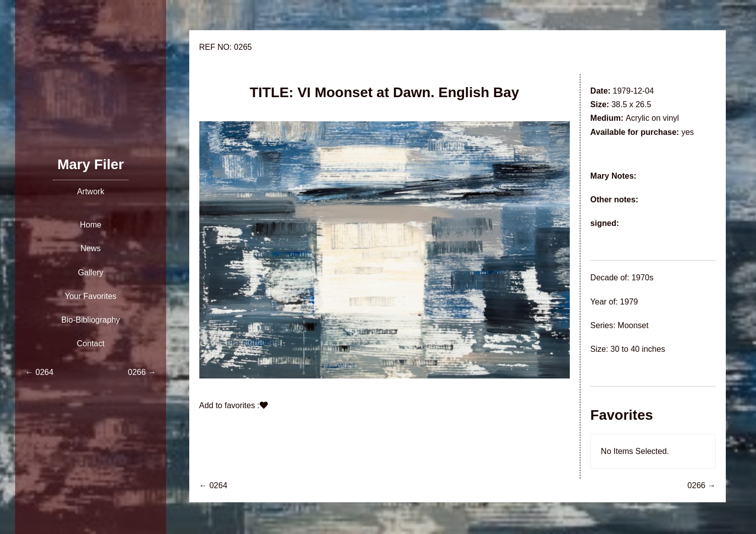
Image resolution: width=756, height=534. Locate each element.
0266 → (702, 485)
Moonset (633, 325)
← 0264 (213, 485)
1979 (629, 302)
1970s (643, 278)
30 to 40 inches (638, 349)
